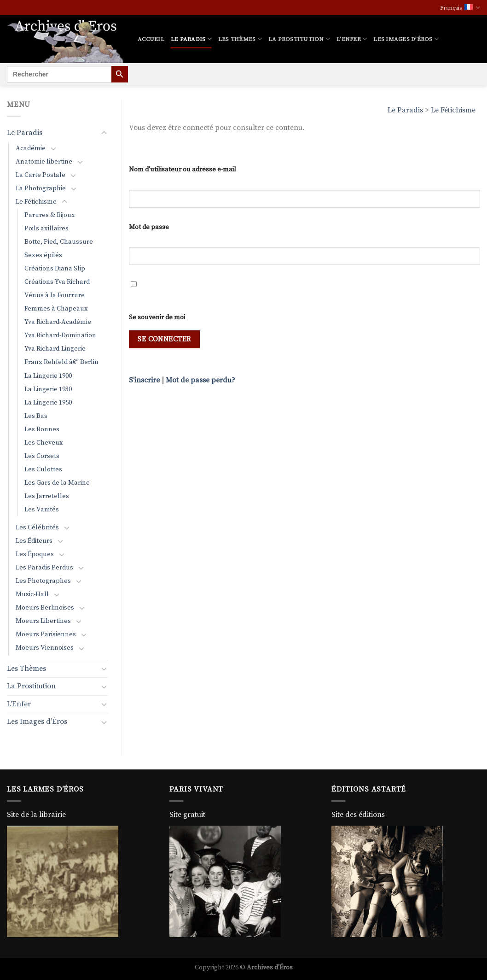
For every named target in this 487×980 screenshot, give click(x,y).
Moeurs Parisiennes (46, 634)
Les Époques (35, 554)
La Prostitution (299, 39)
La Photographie (41, 188)
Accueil (151, 39)
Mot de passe (149, 227)
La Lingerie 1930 (48, 389)
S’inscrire (144, 380)
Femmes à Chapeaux (56, 309)
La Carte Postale (41, 175)
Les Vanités (42, 510)
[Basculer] (104, 133)
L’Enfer (352, 39)
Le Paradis (191, 39)
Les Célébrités (37, 528)
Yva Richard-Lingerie (55, 349)
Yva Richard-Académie (58, 322)
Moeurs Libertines (43, 621)
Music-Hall (32, 594)
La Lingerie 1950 (48, 403)
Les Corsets (42, 456)
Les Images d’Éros (406, 39)
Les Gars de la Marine (57, 483)
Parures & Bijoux (50, 215)
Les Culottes (43, 469)
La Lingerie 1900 (48, 376)
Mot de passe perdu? (200, 380)
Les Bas (36, 416)
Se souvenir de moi (157, 317)
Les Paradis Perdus (44, 568)
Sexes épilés (43, 255)
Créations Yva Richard (57, 282)
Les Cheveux (44, 443)
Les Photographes (43, 581)
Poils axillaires (46, 229)
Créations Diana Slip (55, 269)
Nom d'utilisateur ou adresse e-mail (183, 170)
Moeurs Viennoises (45, 648)
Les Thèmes (240, 39)
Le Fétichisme (453, 110)
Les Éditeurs (34, 541)
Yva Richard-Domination (60, 335)
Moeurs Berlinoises (45, 608)
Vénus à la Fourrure (55, 295)
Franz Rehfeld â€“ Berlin (61, 362)
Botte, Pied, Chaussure (59, 242)
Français (460, 8)
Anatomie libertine (44, 162)
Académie (31, 148)
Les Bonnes (42, 429)
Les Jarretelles (47, 496)
